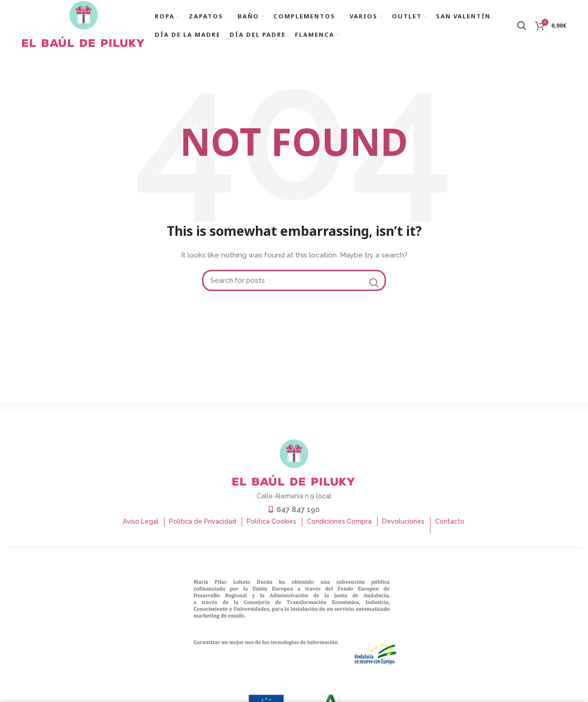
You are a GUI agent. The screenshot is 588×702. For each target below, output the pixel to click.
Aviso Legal (141, 526)
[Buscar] (294, 285)
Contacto (450, 526)
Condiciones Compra (339, 526)
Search (373, 287)
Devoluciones (403, 526)
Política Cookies (271, 526)
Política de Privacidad (203, 526)
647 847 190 (298, 514)
